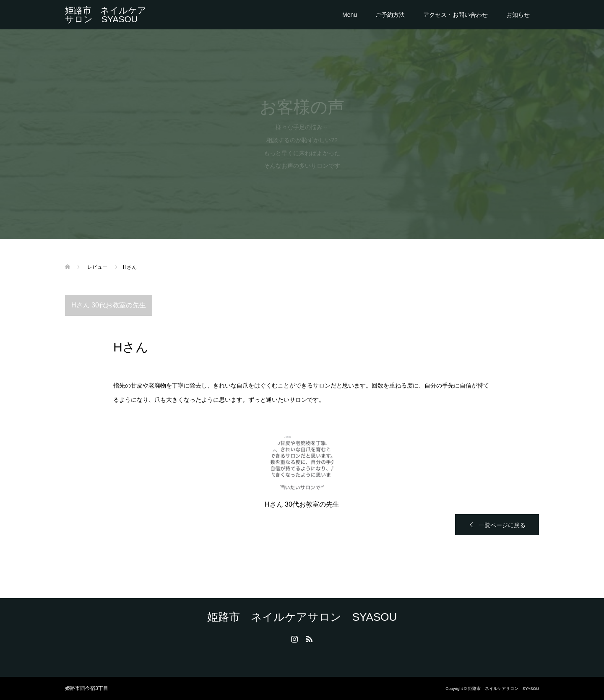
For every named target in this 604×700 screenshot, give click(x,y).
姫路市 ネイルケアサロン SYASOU (106, 15)
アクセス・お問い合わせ (456, 15)
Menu (350, 15)
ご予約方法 (390, 15)
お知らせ (518, 15)
